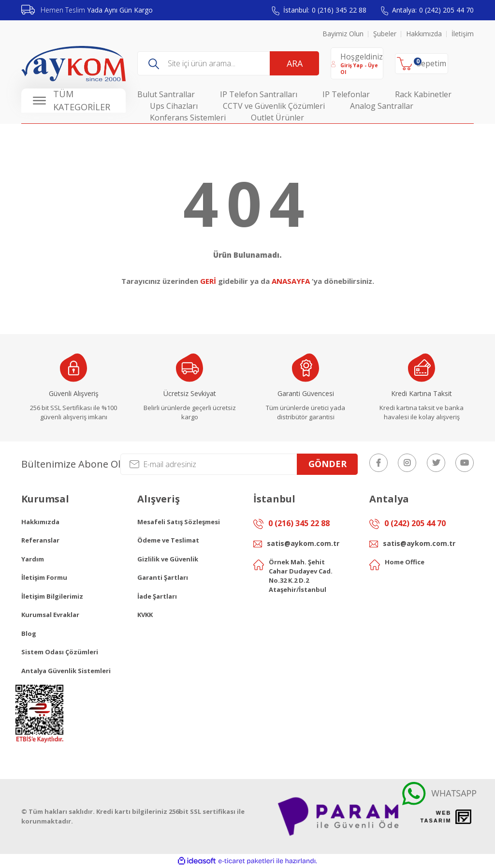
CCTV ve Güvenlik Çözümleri (274, 106)
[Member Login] (357, 63)
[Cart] (421, 64)
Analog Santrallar (382, 106)
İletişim (463, 34)
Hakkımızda (424, 34)
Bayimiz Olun (343, 34)
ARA (295, 63)
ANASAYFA (291, 281)
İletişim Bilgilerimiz (52, 596)
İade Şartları (157, 596)
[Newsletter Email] (239, 464)
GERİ (208, 281)
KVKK (145, 615)
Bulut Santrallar (166, 94)
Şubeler (385, 34)
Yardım (33, 559)
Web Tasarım (436, 817)
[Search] (228, 63)
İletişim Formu (44, 577)
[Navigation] (73, 101)
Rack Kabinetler (423, 94)
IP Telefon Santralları (259, 94)
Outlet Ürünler (277, 118)
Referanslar (40, 540)
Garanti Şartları (163, 577)
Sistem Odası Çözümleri (60, 652)
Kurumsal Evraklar (50, 615)
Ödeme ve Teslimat (168, 540)
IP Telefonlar (346, 94)
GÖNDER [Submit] (328, 464)
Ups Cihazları (174, 106)
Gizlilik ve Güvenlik (168, 559)
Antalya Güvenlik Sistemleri (66, 671)
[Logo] (73, 64)
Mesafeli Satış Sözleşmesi (179, 522)
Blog (29, 633)
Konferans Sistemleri (188, 118)
